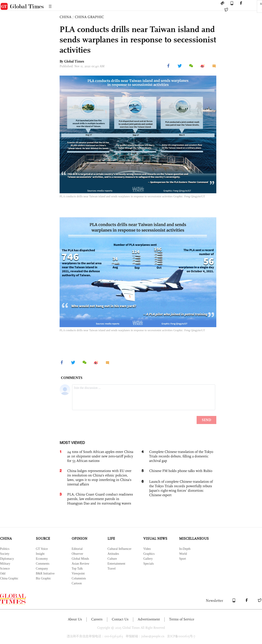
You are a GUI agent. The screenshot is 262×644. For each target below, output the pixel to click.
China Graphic (9, 578)
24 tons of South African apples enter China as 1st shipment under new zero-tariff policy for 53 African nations (100, 456)
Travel (112, 569)
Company (42, 569)
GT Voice (42, 549)
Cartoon (77, 583)
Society (5, 554)
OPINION (79, 538)
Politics (5, 549)
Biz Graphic (43, 578)
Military (5, 564)
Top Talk (77, 569)
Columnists (79, 578)
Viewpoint (78, 573)
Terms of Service (182, 619)
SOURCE (43, 538)
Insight (40, 554)
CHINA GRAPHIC (89, 17)
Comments (43, 564)
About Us (75, 619)
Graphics (149, 554)
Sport (183, 559)
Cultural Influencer (119, 549)
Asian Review (81, 564)
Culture (112, 559)
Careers (97, 619)
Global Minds (80, 559)
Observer (77, 554)
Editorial (77, 549)
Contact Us (120, 619)
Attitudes (113, 554)
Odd (3, 573)
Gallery (148, 559)
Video (147, 549)
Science (5, 569)
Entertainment (116, 564)
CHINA (65, 17)
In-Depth (185, 549)
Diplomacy (7, 559)
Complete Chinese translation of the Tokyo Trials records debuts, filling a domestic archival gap (181, 456)
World (183, 554)
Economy (42, 559)
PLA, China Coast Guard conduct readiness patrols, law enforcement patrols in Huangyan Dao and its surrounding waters (100, 499)
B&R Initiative (45, 573)
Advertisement (149, 619)
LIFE (111, 538)
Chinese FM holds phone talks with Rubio (181, 471)
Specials (149, 564)
